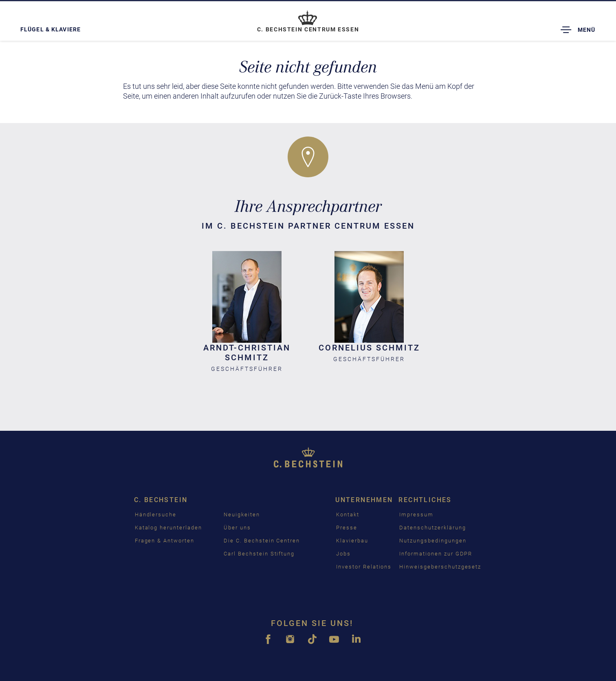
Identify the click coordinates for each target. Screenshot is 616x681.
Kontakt (348, 515)
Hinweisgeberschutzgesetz (440, 567)
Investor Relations (364, 567)
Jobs (343, 554)
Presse (347, 528)
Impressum (416, 515)
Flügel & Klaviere (51, 29)
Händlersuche (156, 515)
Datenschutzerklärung (432, 528)
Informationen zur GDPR (436, 554)
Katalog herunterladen (168, 528)
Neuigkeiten (242, 515)
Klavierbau (352, 541)
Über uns (237, 528)
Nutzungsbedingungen (433, 541)
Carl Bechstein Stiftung (259, 554)
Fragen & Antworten (165, 541)
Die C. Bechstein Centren (262, 541)
